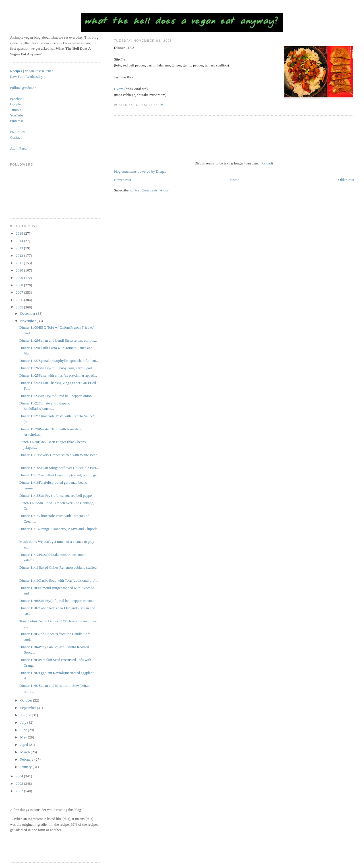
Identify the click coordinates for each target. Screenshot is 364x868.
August (26, 715)
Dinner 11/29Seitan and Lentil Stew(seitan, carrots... (58, 340)
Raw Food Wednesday (26, 77)
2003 (20, 784)
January (26, 767)
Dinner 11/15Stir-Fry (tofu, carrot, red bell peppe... (57, 495)
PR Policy (17, 132)
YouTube (17, 115)
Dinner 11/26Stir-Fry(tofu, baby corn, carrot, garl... (57, 368)
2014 (20, 241)
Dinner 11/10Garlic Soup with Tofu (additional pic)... (59, 580)
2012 (20, 255)
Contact (16, 137)
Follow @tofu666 (23, 88)
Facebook (17, 99)
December (28, 313)
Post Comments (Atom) (152, 190)
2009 (20, 278)
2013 (20, 248)
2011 (20, 263)
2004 (20, 776)
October (27, 700)
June (24, 730)
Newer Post (123, 180)
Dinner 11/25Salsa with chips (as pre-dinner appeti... (58, 375)
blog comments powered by (140, 171)
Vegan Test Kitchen (39, 71)
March (25, 752)
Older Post (346, 180)
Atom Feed (18, 148)
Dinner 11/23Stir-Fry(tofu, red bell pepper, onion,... (57, 396)
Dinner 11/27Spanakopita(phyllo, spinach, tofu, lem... (59, 361)
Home (235, 180)
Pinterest (16, 121)
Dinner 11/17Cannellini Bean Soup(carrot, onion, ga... (59, 475)
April (25, 745)
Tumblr (15, 110)
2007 (20, 292)
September (29, 708)
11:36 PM (156, 105)
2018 (20, 233)
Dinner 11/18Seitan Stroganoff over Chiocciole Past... (59, 468)
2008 (20, 285)
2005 (20, 307)
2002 (20, 791)
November (28, 321)
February (27, 759)
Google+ (16, 104)
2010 (20, 270)
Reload (267, 163)
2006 (20, 300)
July (24, 722)
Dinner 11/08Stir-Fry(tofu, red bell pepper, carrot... (57, 601)
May (24, 737)
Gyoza (119, 89)
